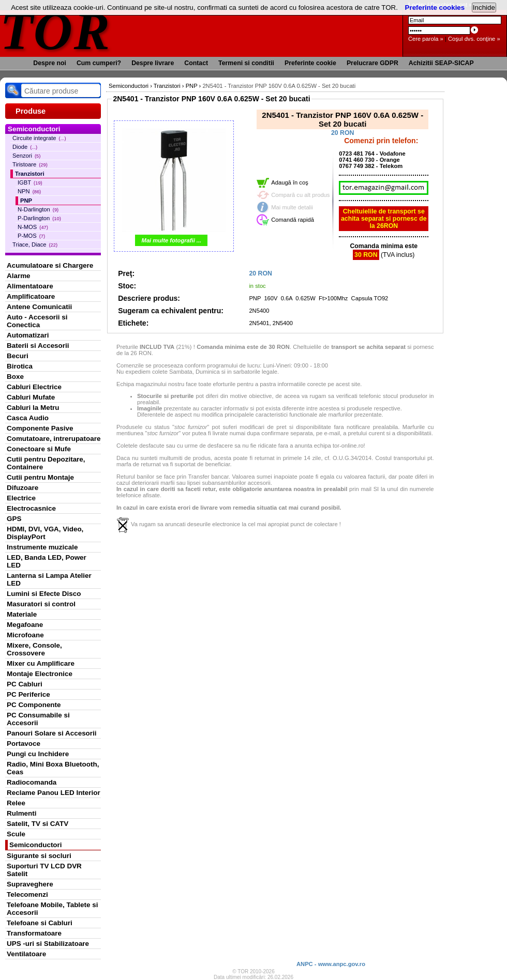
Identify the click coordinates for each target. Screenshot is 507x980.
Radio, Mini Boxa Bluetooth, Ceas (53, 768)
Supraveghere (30, 884)
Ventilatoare (26, 954)
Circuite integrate (39, 138)
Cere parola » (426, 39)
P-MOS (31, 236)
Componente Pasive (40, 428)
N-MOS (33, 227)
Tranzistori (30, 174)
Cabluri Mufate (31, 397)
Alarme (19, 276)
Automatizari (28, 335)
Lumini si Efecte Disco (44, 594)
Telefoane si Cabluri (40, 923)
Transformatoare (34, 933)
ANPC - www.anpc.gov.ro (331, 964)
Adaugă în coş (290, 182)
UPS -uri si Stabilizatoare (48, 944)
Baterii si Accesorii (38, 346)
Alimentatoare (30, 286)
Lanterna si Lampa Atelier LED (49, 579)
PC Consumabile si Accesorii (38, 719)
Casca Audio (28, 418)
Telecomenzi (27, 894)
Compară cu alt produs (300, 195)
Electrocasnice (31, 508)
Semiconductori (36, 845)
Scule (16, 834)
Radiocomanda (32, 782)
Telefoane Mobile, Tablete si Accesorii (52, 909)
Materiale (22, 614)
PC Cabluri (25, 684)
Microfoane (25, 635)
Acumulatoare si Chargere (50, 265)
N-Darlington (38, 209)
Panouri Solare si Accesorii (52, 733)
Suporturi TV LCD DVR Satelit (44, 870)
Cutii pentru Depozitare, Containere (46, 463)
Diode (25, 147)
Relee (16, 803)
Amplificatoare (31, 296)
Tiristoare (30, 164)
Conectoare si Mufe (39, 449)
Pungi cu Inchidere (38, 754)
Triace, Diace (35, 244)
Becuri (18, 356)
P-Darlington (39, 218)
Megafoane (25, 625)
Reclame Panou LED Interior (54, 793)
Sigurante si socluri (39, 856)
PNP (26, 201)
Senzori (26, 156)
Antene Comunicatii (39, 307)
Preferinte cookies (435, 7)
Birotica (20, 366)
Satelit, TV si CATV (38, 824)
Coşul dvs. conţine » (474, 39)
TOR (56, 31)
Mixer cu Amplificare (41, 663)
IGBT (30, 182)
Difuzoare (23, 488)
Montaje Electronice (40, 674)
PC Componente (34, 705)
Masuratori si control (41, 604)
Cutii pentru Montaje (40, 477)
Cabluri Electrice (34, 387)
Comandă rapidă (293, 220)
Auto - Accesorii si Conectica (37, 321)
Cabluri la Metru (33, 408)
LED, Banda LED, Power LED (47, 561)
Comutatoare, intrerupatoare (54, 439)
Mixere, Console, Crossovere (34, 649)
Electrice (21, 498)
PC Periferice (28, 694)
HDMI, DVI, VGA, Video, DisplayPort (45, 533)
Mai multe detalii (292, 207)
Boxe (15, 377)
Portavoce (24, 744)
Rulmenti (21, 813)
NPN (29, 191)
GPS (14, 519)
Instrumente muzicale (42, 547)
